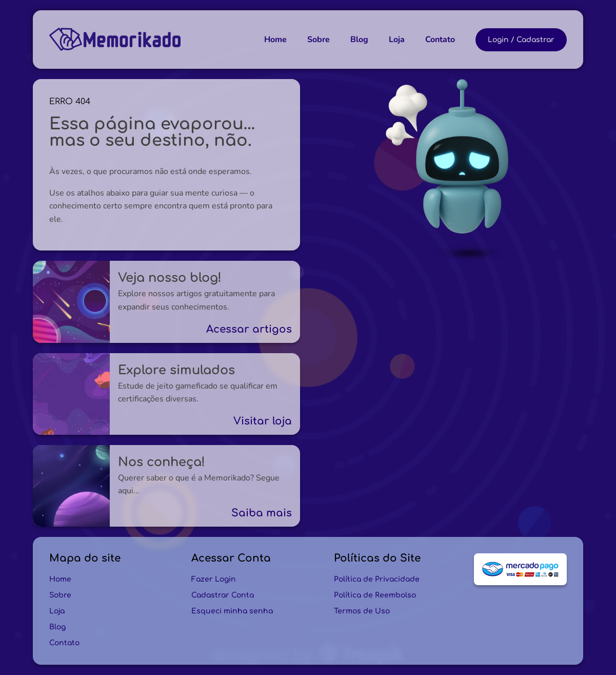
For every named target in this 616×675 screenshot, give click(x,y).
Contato (440, 40)
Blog (359, 40)
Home (275, 40)
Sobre (319, 40)
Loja (397, 40)
